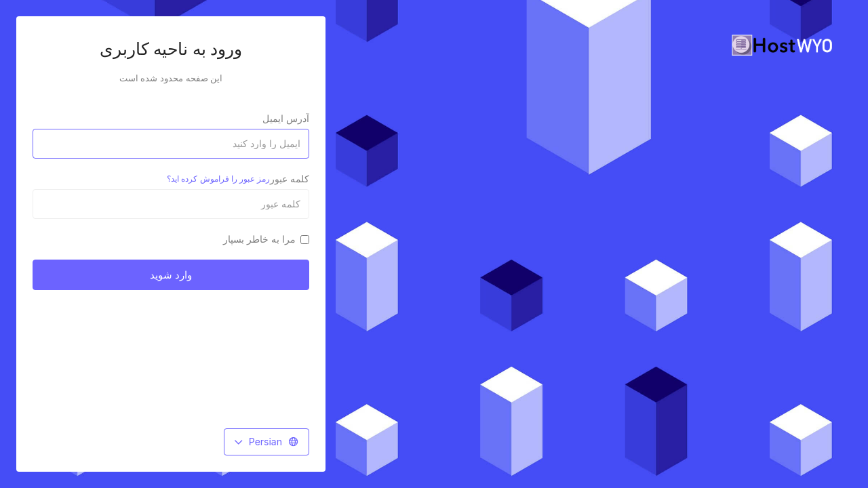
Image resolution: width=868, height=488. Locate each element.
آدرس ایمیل (286, 118)
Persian (267, 442)
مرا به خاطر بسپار (266, 239)
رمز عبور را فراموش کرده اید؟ (218, 179)
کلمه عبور (238, 179)
